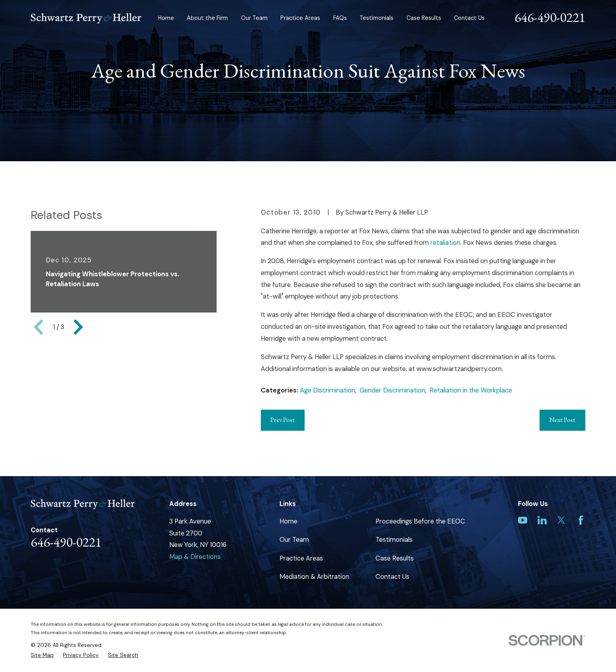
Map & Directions (195, 557)
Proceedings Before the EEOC (420, 521)
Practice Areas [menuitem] (300, 18)
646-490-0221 (550, 17)
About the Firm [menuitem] (207, 18)
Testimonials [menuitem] (376, 18)
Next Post (562, 420)
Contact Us (392, 577)
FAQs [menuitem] (340, 18)
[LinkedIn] (542, 520)
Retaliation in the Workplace (471, 390)
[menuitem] (42, 655)
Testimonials (394, 540)
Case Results (395, 558)
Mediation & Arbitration (314, 577)
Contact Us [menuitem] (469, 18)
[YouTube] (523, 520)
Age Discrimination (328, 390)
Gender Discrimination (392, 390)
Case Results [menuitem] (424, 18)
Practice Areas (301, 558)
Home (288, 521)
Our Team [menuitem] (254, 18)
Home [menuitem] (166, 18)
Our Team (294, 540)
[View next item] (78, 327)
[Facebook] (581, 520)
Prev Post (283, 420)
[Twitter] (561, 520)
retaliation (445, 243)
